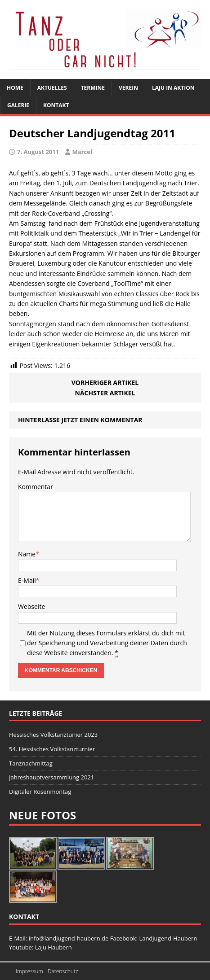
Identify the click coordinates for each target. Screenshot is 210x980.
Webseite (31, 606)
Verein (128, 88)
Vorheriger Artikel (105, 383)
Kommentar (36, 487)
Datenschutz (63, 971)
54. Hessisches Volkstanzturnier (52, 749)
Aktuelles (52, 88)
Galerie (18, 105)
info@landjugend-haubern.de (69, 938)
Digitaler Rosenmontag (40, 792)
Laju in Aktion (173, 88)
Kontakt (56, 105)
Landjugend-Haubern (168, 938)
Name (27, 554)
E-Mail (27, 580)
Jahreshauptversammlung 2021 (51, 777)
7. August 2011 (38, 152)
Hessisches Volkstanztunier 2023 (53, 735)
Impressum (29, 971)
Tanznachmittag (31, 763)
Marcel (82, 152)
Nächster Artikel (105, 393)
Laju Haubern (54, 947)
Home (15, 88)
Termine (93, 88)
